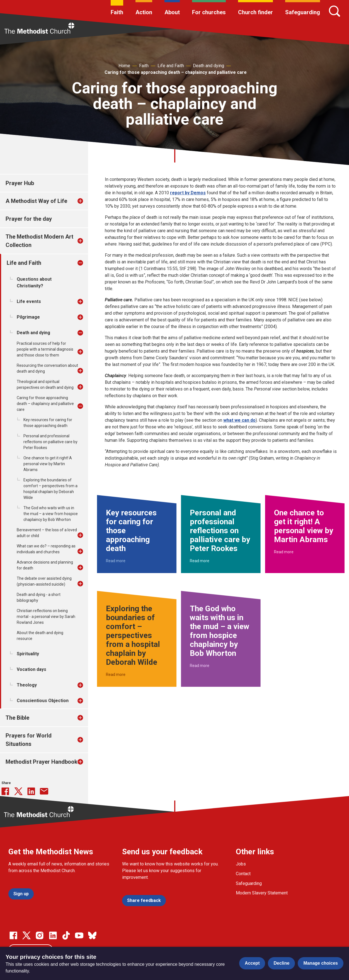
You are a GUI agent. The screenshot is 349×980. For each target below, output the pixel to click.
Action (144, 12)
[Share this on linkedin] (31, 791)
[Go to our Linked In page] (53, 935)
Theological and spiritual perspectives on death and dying (45, 385)
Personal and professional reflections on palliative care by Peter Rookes (50, 442)
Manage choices (321, 963)
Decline (281, 963)
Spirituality (28, 654)
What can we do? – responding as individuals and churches (46, 549)
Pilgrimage (28, 317)
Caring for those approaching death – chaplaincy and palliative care (176, 72)
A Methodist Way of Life (36, 201)
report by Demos (188, 193)
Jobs (241, 864)
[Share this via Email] (44, 791)
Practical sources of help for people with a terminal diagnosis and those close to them (45, 349)
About (172, 12)
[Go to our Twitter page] (26, 935)
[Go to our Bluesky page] (92, 935)
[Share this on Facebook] (5, 791)
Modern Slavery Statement (262, 893)
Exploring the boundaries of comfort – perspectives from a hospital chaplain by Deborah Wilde (50, 489)
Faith (117, 12)
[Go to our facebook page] (13, 935)
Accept (252, 963)
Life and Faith (171, 66)
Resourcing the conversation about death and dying (47, 368)
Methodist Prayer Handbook (42, 762)
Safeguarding (303, 12)
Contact (243, 874)
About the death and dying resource (40, 636)
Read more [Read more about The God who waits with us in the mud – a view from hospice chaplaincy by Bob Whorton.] (200, 666)
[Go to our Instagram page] (40, 935)
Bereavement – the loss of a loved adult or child (47, 533)
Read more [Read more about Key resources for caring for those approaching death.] (116, 561)
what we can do (239, 420)
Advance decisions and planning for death (45, 565)
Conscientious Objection (43, 701)
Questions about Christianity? (34, 282)
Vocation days (31, 669)
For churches (209, 12)
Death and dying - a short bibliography (39, 597)
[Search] (335, 11)
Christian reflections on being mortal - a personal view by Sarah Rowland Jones (46, 617)
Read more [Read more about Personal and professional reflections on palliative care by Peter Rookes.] (200, 561)
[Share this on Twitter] (18, 791)
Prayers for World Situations (29, 740)
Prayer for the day (29, 219)
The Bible (17, 718)
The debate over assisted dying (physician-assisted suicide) (44, 581)
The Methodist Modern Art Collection (39, 241)
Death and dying (209, 66)
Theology (27, 685)
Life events (29, 301)
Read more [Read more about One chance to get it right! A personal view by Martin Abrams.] (284, 552)
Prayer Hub (20, 183)
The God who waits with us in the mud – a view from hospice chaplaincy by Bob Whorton (51, 514)
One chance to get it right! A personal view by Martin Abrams (48, 464)
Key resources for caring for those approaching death (48, 423)
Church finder (255, 12)
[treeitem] (86, 201)
